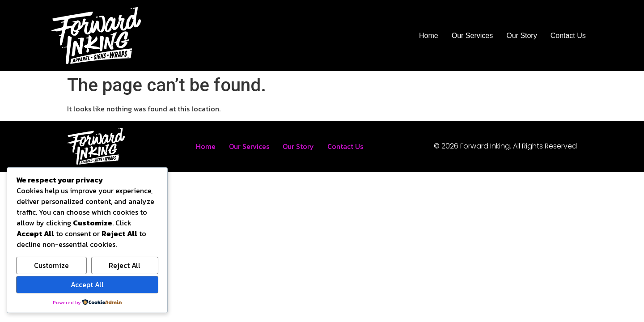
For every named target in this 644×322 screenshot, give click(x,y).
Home (429, 36)
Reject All (125, 265)
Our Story (521, 36)
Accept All (87, 284)
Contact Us (568, 36)
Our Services (472, 36)
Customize (51, 265)
